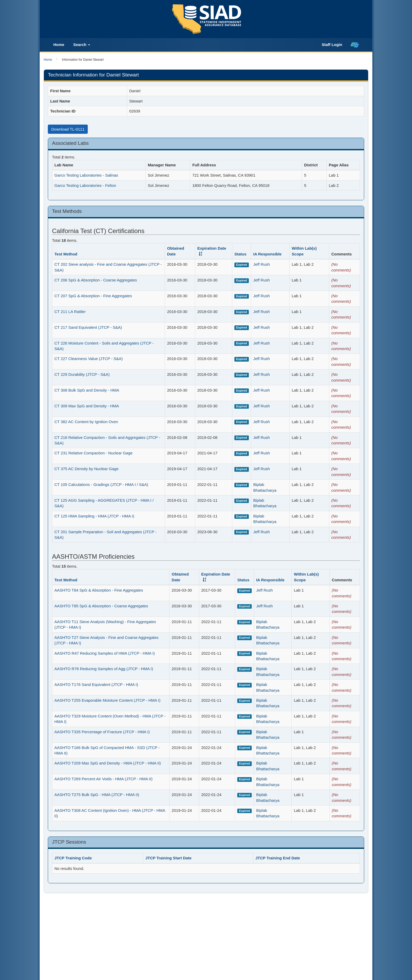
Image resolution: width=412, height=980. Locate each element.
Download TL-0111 (68, 129)
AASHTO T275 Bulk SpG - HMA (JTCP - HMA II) (97, 795)
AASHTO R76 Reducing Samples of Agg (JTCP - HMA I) (104, 669)
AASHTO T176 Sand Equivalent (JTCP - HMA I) (96, 684)
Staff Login (332, 45)
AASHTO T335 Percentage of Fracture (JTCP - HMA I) (102, 732)
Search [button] (82, 45)
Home (59, 45)
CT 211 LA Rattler (70, 312)
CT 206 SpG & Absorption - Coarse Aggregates (96, 280)
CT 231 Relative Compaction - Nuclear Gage (93, 453)
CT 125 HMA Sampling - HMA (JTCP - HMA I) (94, 516)
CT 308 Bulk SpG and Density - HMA (87, 390)
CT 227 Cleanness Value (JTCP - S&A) (89, 359)
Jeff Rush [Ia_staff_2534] (262, 264)
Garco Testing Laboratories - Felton (85, 185)
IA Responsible (267, 254)
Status (240, 254)
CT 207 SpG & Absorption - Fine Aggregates (93, 296)
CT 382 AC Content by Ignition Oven (86, 422)
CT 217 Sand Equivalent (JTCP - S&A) (88, 327)
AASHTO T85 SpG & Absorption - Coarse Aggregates (101, 606)
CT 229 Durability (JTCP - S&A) (82, 374)
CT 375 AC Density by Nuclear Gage (86, 469)
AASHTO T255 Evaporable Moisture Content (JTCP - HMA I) (107, 700)
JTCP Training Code (73, 858)
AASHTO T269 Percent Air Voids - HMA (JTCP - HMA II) (103, 779)
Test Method (66, 254)
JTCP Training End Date (278, 858)
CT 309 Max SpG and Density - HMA (87, 406)
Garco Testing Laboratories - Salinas (86, 175)
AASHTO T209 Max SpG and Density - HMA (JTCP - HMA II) (108, 763)
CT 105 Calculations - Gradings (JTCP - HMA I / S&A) (101, 484)
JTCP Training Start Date (168, 858)
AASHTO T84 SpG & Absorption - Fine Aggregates (99, 590)
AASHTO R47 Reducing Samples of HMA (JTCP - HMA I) (105, 653)
